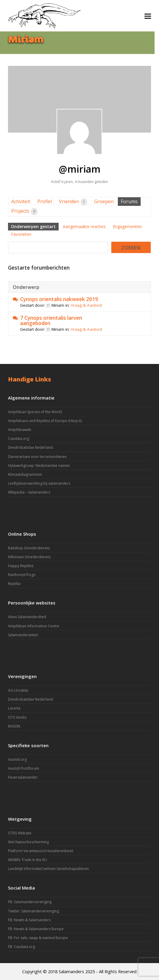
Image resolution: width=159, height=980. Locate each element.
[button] (148, 16)
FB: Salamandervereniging (30, 902)
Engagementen (127, 226)
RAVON (14, 726)
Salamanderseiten (23, 635)
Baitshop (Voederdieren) (29, 548)
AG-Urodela (18, 690)
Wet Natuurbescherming (28, 842)
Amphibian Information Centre (34, 626)
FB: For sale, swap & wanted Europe (38, 938)
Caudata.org (19, 439)
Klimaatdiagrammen (25, 474)
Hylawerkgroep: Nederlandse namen (39, 466)
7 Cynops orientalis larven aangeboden (51, 321)
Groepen (104, 201)
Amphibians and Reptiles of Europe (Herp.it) (45, 421)
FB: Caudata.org (21, 947)
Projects (24, 211)
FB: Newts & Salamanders (29, 920)
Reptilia (14, 584)
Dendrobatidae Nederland (30, 447)
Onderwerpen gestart (33, 226)
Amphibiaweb (20, 430)
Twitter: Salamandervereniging (33, 911)
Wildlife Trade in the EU (27, 860)
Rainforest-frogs (22, 575)
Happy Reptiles (21, 566)
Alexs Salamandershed (27, 617)
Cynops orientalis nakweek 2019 (59, 299)
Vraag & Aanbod (86, 305)
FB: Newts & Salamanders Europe (36, 929)
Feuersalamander (23, 777)
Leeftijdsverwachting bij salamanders (39, 483)
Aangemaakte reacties (84, 226)
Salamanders (71, 971)
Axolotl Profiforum (24, 768)
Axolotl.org (17, 759)
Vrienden (73, 202)
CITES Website (20, 833)
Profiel (45, 201)
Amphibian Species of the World (35, 412)
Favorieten (21, 234)
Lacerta (14, 708)
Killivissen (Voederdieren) (29, 557)
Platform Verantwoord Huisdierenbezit (41, 851)
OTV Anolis (17, 717)
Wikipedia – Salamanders (29, 492)
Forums (129, 201)
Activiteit (21, 201)
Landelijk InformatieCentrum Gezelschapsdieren (48, 869)
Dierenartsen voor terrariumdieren (37, 457)
